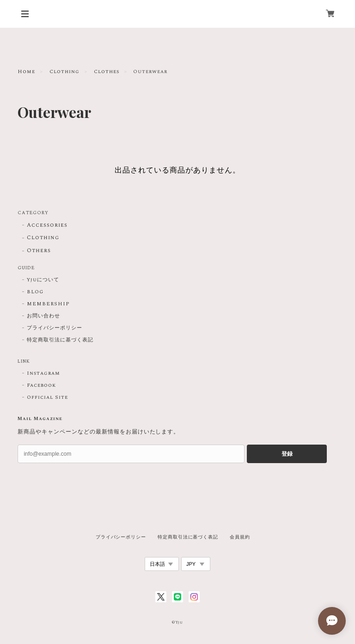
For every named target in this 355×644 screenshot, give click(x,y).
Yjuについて (43, 280)
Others (39, 251)
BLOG (35, 292)
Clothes (107, 72)
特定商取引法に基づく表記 (60, 340)
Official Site (47, 397)
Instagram (43, 373)
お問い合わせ (43, 316)
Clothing (64, 72)
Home (26, 72)
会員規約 (240, 537)
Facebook (41, 385)
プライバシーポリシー (55, 328)
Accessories (47, 226)
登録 (287, 454)
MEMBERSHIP (48, 304)
